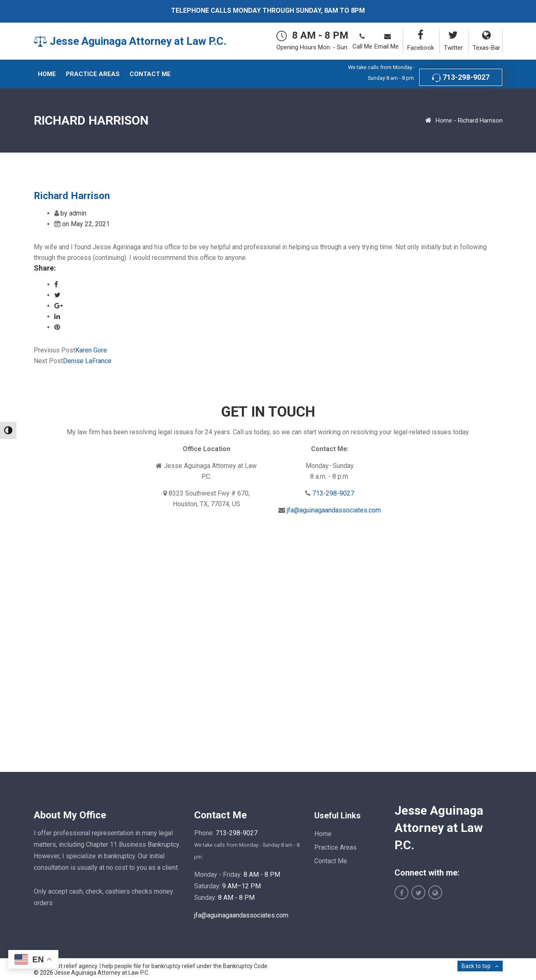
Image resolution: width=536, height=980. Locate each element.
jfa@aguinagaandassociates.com (334, 510)
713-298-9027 (461, 78)
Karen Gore (91, 350)
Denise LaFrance (87, 361)
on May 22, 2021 (86, 224)
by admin (73, 213)
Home (444, 120)
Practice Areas (335, 847)
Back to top (476, 966)
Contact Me (331, 861)
